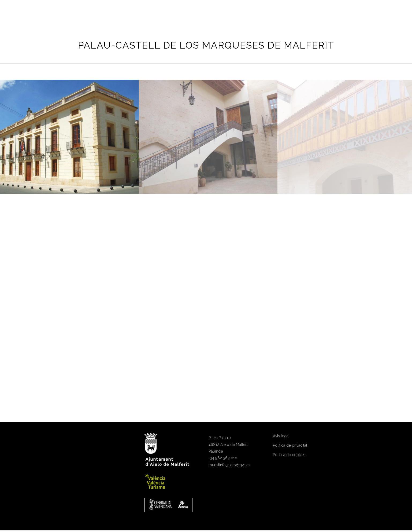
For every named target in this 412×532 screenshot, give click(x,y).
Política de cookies (289, 455)
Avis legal (281, 436)
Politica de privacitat (290, 445)
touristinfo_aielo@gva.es (229, 465)
